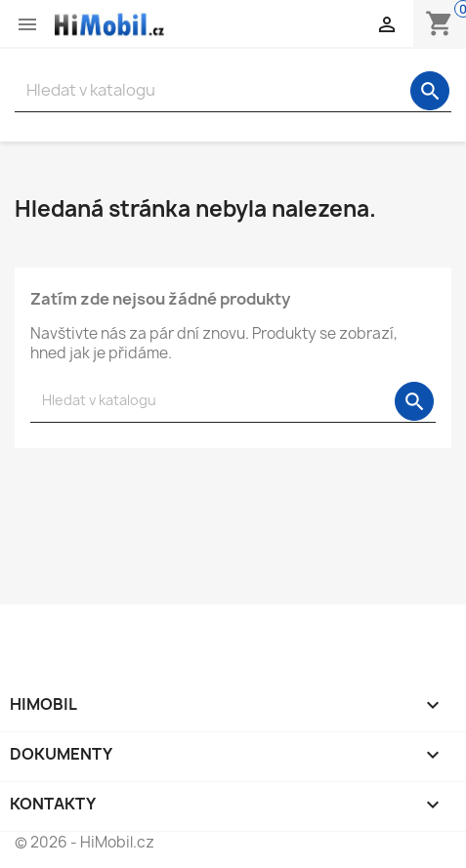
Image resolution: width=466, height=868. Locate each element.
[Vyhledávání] (233, 90)
